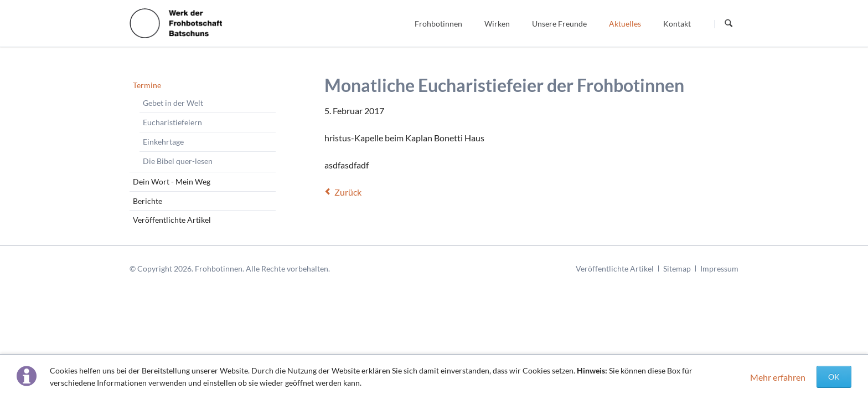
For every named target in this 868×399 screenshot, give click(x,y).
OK (834, 377)
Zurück (348, 192)
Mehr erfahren (778, 377)
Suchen (728, 24)
